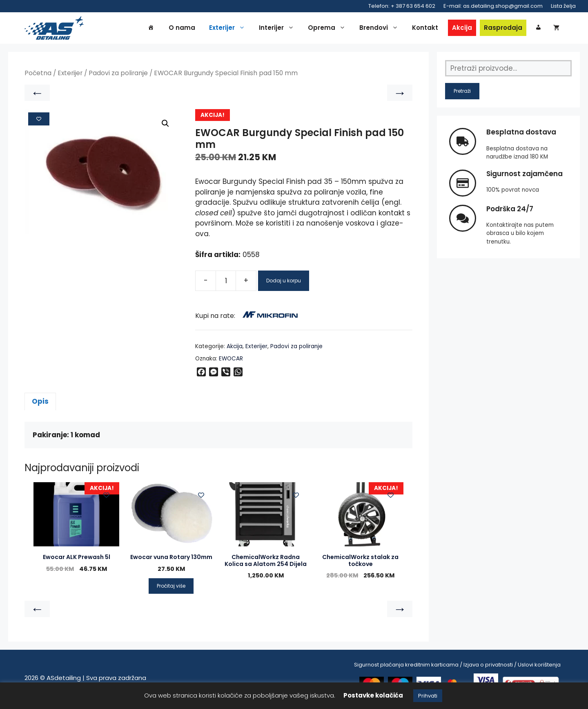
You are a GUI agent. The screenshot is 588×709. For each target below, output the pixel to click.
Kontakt (425, 29)
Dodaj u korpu (284, 283)
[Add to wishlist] (39, 122)
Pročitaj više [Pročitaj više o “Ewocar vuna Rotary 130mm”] (171, 589)
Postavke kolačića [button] (373, 695)
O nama (182, 29)
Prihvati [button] (428, 696)
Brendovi (381, 29)
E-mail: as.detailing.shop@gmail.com (493, 6)
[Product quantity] (226, 284)
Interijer (278, 29)
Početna (38, 76)
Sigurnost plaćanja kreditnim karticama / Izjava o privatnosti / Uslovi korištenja (457, 668)
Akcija (462, 29)
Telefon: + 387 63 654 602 (402, 6)
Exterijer (229, 29)
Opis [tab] (40, 404)
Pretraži (462, 94)
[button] (165, 126)
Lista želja (563, 6)
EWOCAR (231, 362)
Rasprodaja (503, 29)
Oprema (329, 29)
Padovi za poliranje (118, 76)
